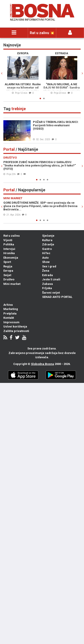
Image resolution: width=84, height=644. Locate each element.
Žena (46, 271)
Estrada (47, 275)
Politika (9, 244)
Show (46, 262)
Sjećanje (48, 236)
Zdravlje (48, 244)
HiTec (46, 253)
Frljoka (47, 288)
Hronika (9, 253)
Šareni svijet (51, 293)
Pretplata (10, 313)
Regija (8, 266)
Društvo (9, 279)
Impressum (11, 322)
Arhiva (8, 305)
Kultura (47, 240)
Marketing (11, 309)
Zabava (47, 284)
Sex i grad (49, 266)
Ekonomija (11, 258)
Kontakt (9, 318)
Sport (7, 262)
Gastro (47, 249)
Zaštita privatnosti (16, 331)
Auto (45, 258)
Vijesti (8, 240)
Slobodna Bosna (42, 364)
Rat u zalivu (12, 236)
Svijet (7, 275)
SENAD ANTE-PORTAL (57, 297)
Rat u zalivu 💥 (42, 33)
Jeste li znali (51, 279)
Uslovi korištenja (15, 326)
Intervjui (9, 249)
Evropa (8, 271)
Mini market (12, 284)
